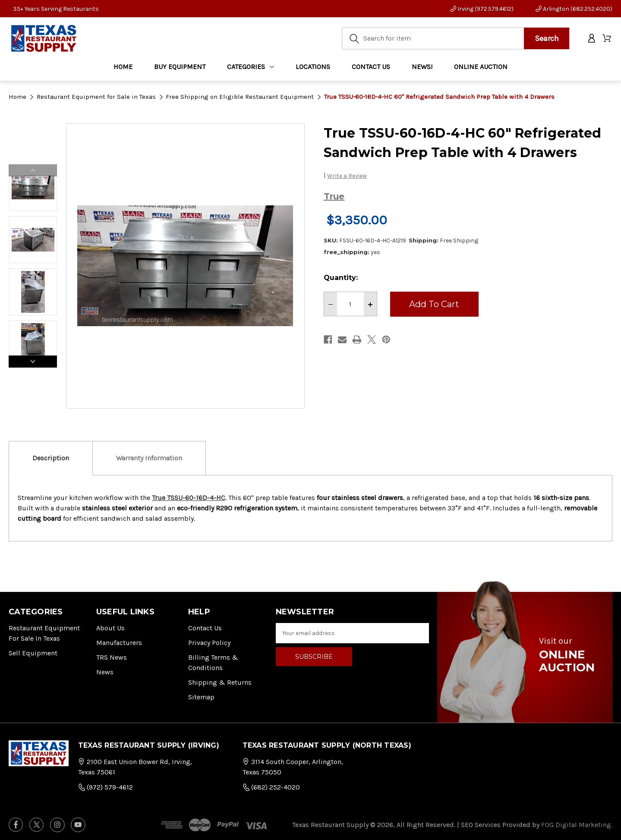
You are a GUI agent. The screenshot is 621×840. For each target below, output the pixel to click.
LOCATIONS (313, 69)
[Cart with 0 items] (607, 40)
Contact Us (205, 628)
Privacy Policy (209, 643)
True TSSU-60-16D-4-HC (189, 498)
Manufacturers (119, 643)
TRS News (112, 657)
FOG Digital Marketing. (577, 825)
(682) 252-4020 (271, 787)
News (105, 672)
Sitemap (201, 697)
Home (123, 69)
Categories (251, 69)
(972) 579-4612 (106, 787)
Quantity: (341, 278)
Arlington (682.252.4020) (574, 9)
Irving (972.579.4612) (482, 9)
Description (51, 458)
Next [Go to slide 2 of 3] (33, 362)
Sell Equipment (33, 653)
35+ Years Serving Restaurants (56, 9)
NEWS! (422, 69)
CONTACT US (371, 69)
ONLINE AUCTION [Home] (481, 69)
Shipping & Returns (220, 682)
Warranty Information (149, 458)
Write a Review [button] (347, 176)
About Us (110, 628)
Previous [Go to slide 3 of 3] (33, 170)
